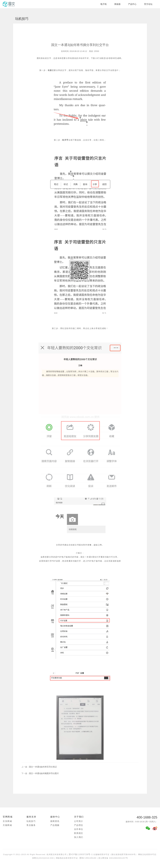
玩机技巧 (31, 821)
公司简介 (79, 821)
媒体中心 (55, 817)
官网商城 (8, 817)
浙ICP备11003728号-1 (81, 854)
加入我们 (79, 837)
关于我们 (79, 817)
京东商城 (7, 821)
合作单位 (79, 829)
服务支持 (31, 817)
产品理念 (79, 825)
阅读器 (117, 4)
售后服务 (31, 825)
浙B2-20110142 (87, 858)
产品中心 (132, 4)
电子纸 (104, 4)
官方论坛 (148, 4)
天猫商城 (7, 825)
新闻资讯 (55, 821)
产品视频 (55, 825)
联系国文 (79, 833)
